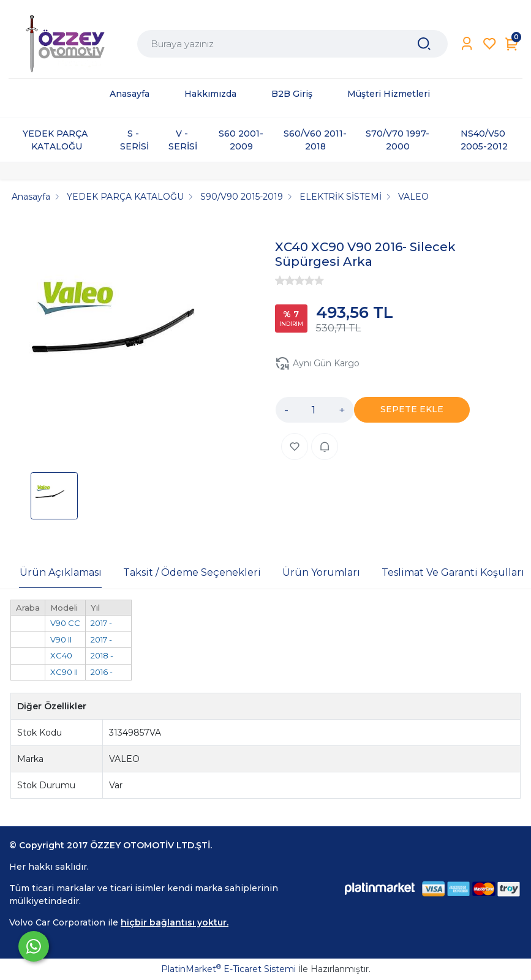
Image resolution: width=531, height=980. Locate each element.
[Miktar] (314, 410)
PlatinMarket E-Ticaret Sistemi (228, 969)
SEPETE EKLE (412, 409)
